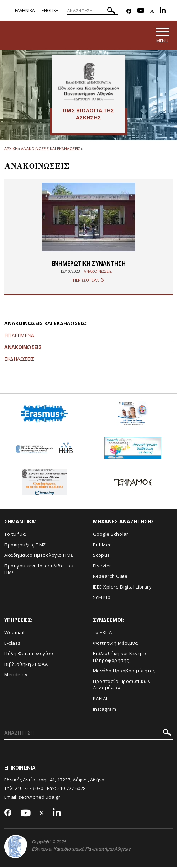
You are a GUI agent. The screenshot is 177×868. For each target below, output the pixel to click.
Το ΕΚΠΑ (103, 633)
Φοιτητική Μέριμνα (116, 644)
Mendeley (16, 676)
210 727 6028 (72, 789)
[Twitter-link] (152, 11)
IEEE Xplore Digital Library (123, 587)
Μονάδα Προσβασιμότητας (124, 672)
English (50, 11)
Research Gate (110, 577)
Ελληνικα (25, 11)
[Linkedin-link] (163, 11)
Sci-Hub (102, 598)
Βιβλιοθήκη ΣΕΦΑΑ (26, 665)
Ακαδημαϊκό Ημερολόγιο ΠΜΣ (39, 556)
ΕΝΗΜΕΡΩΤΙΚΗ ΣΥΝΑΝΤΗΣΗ (88, 264)
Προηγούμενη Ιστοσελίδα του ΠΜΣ (39, 570)
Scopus (101, 556)
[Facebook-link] (129, 11)
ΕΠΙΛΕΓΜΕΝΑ (19, 336)
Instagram (105, 710)
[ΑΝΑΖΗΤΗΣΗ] (92, 11)
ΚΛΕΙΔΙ (100, 699)
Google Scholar (111, 535)
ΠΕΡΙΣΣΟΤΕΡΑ (88, 281)
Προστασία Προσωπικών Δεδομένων (122, 685)
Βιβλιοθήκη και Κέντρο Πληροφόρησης (120, 658)
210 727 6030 (29, 789)
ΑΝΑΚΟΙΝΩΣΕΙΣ (23, 348)
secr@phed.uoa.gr (39, 798)
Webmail (14, 633)
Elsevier (102, 566)
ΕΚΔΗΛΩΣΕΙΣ (19, 359)
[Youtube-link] (141, 11)
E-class (12, 644)
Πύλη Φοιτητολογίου (29, 654)
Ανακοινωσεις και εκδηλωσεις (50, 150)
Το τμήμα (15, 535)
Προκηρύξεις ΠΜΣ (25, 545)
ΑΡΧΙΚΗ (11, 150)
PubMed (103, 545)
